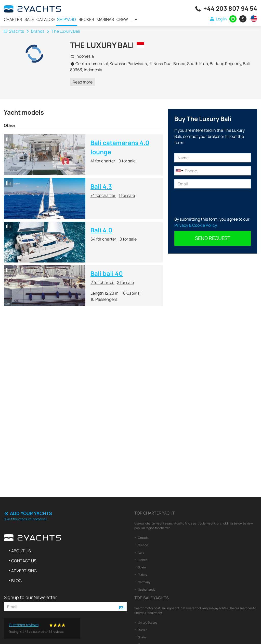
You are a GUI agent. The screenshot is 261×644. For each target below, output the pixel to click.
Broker (86, 19)
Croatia (143, 538)
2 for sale (125, 282)
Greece (143, 545)
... (134, 19)
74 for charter (103, 195)
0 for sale (127, 161)
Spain (142, 567)
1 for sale (127, 195)
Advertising (24, 571)
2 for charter (102, 282)
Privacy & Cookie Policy (196, 225)
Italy (141, 552)
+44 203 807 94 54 (230, 8)
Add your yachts (28, 513)
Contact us (24, 561)
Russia (142, 630)
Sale (29, 19)
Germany (144, 582)
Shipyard (67, 19)
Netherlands (146, 589)
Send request (213, 238)
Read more (83, 82)
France (142, 560)
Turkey (142, 575)
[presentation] (213, 202)
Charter (13, 19)
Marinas (105, 19)
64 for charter (104, 239)
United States (147, 622)
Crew (122, 19)
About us (21, 551)
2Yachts (14, 31)
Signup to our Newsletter (30, 597)
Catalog (45, 19)
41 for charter (103, 161)
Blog (16, 581)
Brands (38, 31)
